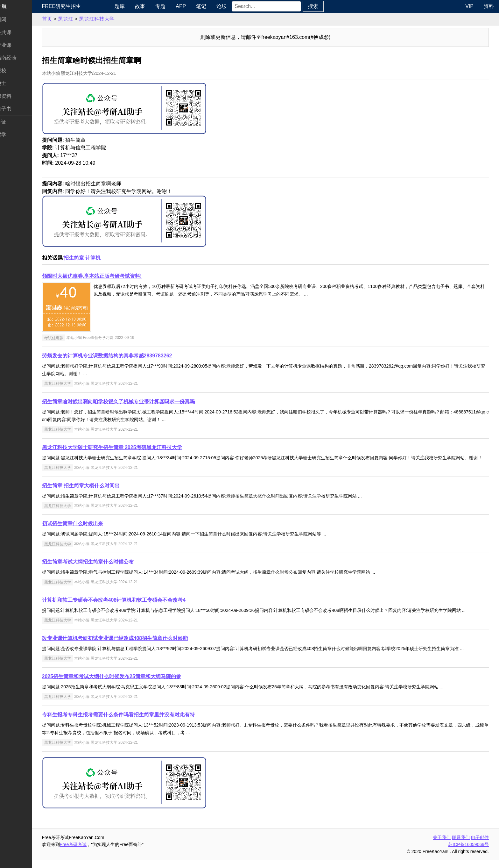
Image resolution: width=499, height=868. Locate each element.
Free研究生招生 (81, 6)
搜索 (329, 6)
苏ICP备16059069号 (468, 852)
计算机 (112, 258)
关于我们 (442, 845)
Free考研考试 (92, 852)
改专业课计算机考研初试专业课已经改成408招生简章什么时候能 (134, 646)
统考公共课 (18, 32)
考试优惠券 (73, 338)
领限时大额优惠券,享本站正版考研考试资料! (111, 276)
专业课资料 (18, 96)
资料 (489, 6)
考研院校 (15, 71)
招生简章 (93, 258)
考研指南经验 (20, 58)
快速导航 (15, 6)
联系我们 (461, 845)
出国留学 (15, 135)
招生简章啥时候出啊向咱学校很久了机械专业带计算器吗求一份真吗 (137, 402)
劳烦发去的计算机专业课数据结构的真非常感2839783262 (126, 356)
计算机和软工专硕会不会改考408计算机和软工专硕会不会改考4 (133, 608)
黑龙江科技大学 (116, 19)
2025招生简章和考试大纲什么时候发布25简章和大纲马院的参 (131, 684)
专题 (177, 6)
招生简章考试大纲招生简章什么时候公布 (107, 569)
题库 (136, 6)
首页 (66, 19)
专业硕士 (15, 83)
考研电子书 (18, 109)
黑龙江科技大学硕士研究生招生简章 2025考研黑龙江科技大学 (131, 447)
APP (197, 6)
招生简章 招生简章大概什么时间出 (100, 493)
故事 (156, 6)
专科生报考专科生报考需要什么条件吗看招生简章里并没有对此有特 (137, 722)
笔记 (217, 6)
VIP (469, 6)
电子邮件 (480, 845)
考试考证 (15, 122)
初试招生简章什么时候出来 (92, 531)
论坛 (238, 6)
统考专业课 (18, 45)
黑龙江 (85, 19)
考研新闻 (15, 19)
